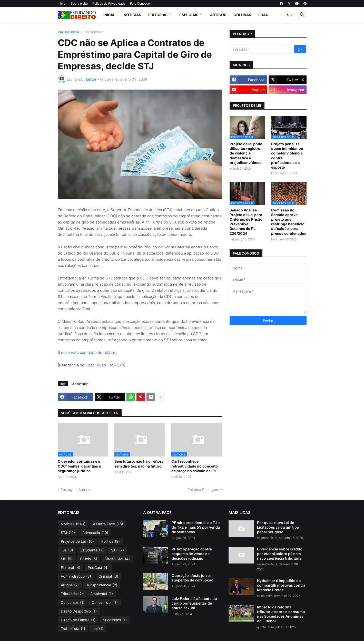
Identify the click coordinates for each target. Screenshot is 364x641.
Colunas (242, 15)
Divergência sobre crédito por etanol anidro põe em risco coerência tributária (280, 554)
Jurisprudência (102, 585)
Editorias (158, 15)
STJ (68, 533)
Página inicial (69, 32)
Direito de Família (78, 620)
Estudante (92, 550)
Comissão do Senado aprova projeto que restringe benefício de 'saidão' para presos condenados (289, 222)
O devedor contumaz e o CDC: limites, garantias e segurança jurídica (79, 466)
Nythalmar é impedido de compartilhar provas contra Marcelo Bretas (281, 585)
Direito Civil (117, 559)
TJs (67, 550)
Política (111, 541)
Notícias (132, 15)
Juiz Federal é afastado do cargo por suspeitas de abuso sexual (194, 603)
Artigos (218, 15)
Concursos (73, 603)
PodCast (98, 568)
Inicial (62, 3)
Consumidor (94, 32)
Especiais (189, 15)
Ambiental (102, 594)
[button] (290, 15)
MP (67, 559)
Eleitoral (71, 568)
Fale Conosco (140, 3)
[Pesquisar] (262, 49)
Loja (263, 15)
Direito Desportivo (79, 611)
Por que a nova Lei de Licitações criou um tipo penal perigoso (278, 527)
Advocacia (95, 533)
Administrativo (76, 576)
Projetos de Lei (77, 541)
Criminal (108, 576)
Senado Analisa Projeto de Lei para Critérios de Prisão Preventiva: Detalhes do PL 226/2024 (246, 222)
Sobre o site (79, 3)
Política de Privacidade (109, 3)
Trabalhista (73, 629)
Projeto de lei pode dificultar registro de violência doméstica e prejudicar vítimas (246, 153)
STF (117, 550)
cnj (98, 629)
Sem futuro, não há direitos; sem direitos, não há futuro (139, 464)
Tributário (72, 594)
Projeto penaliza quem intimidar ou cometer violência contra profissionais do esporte (287, 156)
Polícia (89, 559)
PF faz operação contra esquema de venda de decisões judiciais (192, 554)
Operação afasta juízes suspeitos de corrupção (193, 578)
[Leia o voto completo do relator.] (88, 352)
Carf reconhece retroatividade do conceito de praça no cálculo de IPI (195, 466)
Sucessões (115, 620)
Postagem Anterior (76, 489)
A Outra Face (108, 524)
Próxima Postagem (203, 489)
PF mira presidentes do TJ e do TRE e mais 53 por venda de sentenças (196, 527)
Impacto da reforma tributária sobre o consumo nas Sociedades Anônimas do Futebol (281, 614)
